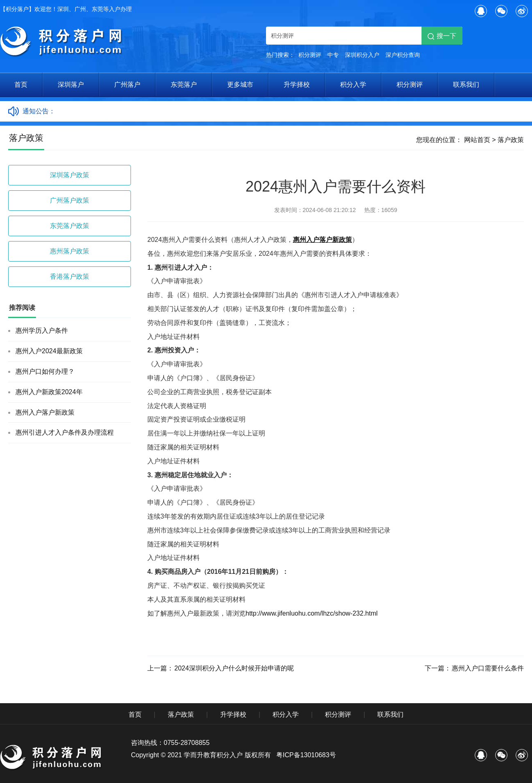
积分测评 (310, 55)
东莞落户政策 (70, 226)
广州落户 (127, 85)
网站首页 (477, 140)
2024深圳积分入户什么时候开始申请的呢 (234, 668)
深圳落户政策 (70, 175)
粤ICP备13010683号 (306, 755)
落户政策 (511, 140)
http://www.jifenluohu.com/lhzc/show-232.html (312, 613)
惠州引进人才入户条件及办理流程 (65, 432)
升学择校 (297, 85)
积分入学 (353, 85)
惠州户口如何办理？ (45, 371)
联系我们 (466, 85)
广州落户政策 (70, 200)
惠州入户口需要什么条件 (488, 668)
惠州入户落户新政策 (45, 412)
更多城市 (240, 85)
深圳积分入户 (362, 55)
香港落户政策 (70, 276)
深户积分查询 (403, 55)
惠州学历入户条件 (42, 331)
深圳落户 (71, 85)
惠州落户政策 (70, 251)
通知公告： (39, 111)
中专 (333, 55)
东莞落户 (184, 85)
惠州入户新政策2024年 (49, 392)
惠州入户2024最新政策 (49, 351)
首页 (21, 85)
